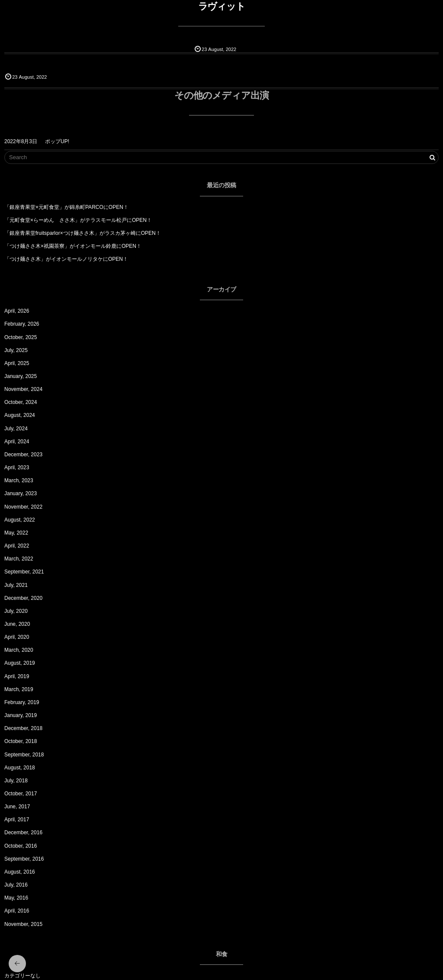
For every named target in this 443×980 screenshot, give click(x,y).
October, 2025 (21, 337)
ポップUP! (57, 141)
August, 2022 (20, 520)
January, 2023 (21, 493)
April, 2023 (17, 468)
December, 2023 (23, 455)
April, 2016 (17, 911)
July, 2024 (16, 429)
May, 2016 (16, 898)
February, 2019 (22, 702)
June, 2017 (17, 807)
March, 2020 (19, 650)
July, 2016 (16, 885)
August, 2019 (20, 663)
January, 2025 (21, 376)
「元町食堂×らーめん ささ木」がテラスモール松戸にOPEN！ (78, 220)
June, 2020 (17, 624)
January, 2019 (21, 715)
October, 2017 (21, 794)
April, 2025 (17, 363)
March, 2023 (19, 480)
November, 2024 (23, 389)
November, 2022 (23, 507)
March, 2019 (19, 689)
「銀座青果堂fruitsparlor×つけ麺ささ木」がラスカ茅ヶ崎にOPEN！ (83, 233)
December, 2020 (23, 598)
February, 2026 (22, 324)
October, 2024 (21, 402)
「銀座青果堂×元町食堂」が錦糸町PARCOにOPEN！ (66, 207)
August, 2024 (20, 415)
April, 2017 (17, 820)
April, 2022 (17, 546)
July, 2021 (16, 585)
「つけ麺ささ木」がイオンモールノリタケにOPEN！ (66, 259)
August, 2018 (20, 768)
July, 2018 (16, 781)
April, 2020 (17, 637)
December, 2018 (23, 728)
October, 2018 (21, 741)
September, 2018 (24, 755)
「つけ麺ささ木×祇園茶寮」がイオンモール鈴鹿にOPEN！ (73, 246)
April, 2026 (17, 311)
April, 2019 (17, 676)
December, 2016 (23, 833)
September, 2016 (24, 859)
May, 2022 (16, 533)
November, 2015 (23, 924)
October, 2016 (21, 846)
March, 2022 (19, 559)
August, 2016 (20, 872)
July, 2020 (16, 611)
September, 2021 (24, 572)
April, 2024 (17, 442)
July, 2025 (16, 350)
